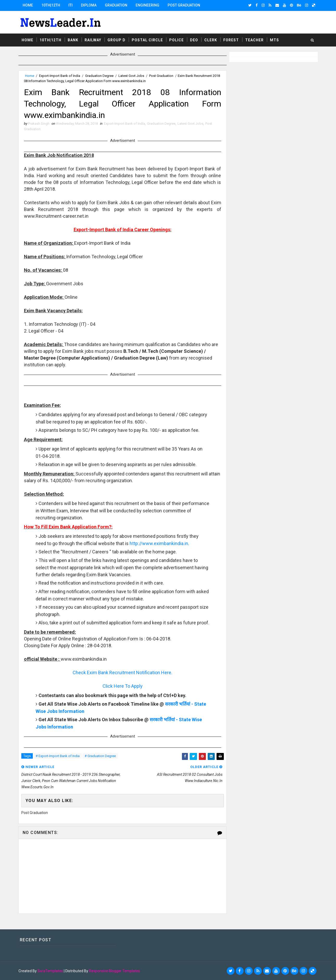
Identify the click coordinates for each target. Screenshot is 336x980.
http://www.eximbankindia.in (159, 543)
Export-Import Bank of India (60, 76)
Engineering (147, 5)
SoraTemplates (50, 971)
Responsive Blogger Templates (115, 971)
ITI (71, 5)
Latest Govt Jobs (131, 76)
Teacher (254, 40)
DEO (194, 40)
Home (28, 5)
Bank (73, 40)
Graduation (116, 5)
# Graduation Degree (100, 756)
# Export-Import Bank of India (58, 756)
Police (176, 40)
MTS (274, 40)
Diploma (89, 5)
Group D (116, 40)
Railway (93, 40)
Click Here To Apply (123, 686)
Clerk (211, 40)
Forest (231, 40)
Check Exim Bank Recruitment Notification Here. (122, 673)
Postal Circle (147, 40)
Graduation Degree (99, 76)
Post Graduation (184, 5)
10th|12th (51, 5)
